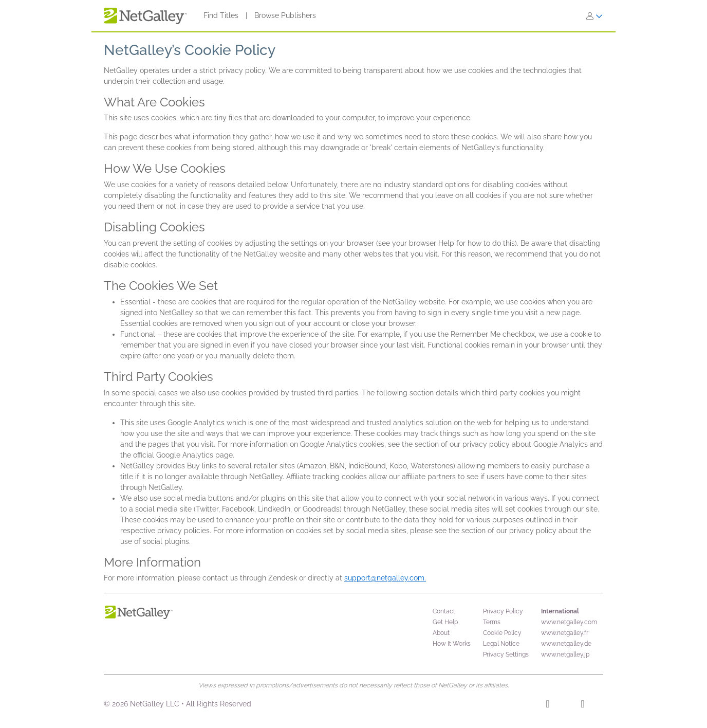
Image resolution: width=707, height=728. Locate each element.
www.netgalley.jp (565, 654)
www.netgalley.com (569, 622)
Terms (492, 622)
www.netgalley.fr (565, 633)
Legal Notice (501, 644)
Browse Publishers (285, 15)
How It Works (452, 644)
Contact (444, 611)
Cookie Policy (502, 633)
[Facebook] (547, 705)
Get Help (445, 622)
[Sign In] (594, 16)
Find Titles (221, 15)
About (441, 633)
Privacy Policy (503, 611)
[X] (582, 705)
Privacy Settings (506, 654)
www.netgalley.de (566, 644)
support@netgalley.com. (385, 578)
